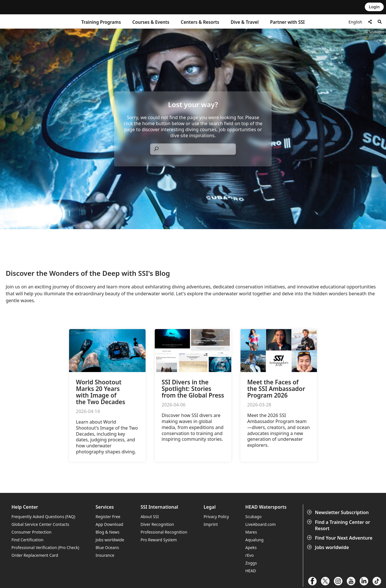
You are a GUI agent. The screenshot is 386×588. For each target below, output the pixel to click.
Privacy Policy (216, 517)
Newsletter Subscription (338, 512)
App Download (109, 524)
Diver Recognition (157, 524)
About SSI (150, 517)
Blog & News (107, 532)
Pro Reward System (159, 540)
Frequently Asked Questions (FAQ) (43, 517)
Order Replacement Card (35, 555)
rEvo (249, 555)
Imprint (211, 524)
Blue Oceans (107, 547)
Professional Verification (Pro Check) (45, 547)
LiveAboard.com (260, 524)
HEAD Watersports (266, 507)
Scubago (253, 517)
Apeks (251, 547)
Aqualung (254, 540)
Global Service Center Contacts (40, 524)
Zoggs (251, 563)
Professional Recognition (164, 532)
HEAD (251, 571)
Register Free (108, 517)
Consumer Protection (32, 532)
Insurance (105, 555)
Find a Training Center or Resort (339, 525)
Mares (251, 532)
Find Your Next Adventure (340, 538)
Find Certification (28, 540)
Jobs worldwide (329, 547)
